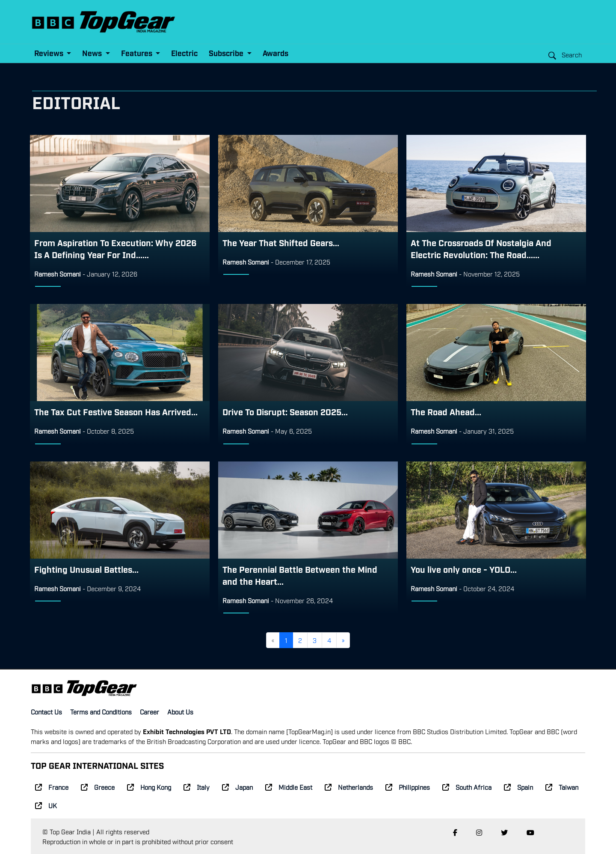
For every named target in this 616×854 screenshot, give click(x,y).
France (52, 787)
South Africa (467, 787)
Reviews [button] (50, 53)
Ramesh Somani (58, 274)
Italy (197, 787)
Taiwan (562, 787)
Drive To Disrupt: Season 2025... (285, 411)
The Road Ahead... (446, 411)
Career (150, 711)
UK (46, 805)
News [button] (93, 53)
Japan (237, 787)
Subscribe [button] (227, 53)
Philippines (408, 787)
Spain (518, 787)
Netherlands (349, 787)
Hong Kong (149, 787)
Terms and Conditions (101, 711)
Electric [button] (184, 53)
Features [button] (138, 53)
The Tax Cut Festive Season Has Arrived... (116, 411)
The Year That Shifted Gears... (281, 242)
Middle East (289, 787)
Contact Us (46, 711)
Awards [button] (275, 53)
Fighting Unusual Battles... (86, 569)
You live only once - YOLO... (464, 569)
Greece (98, 787)
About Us (180, 711)
